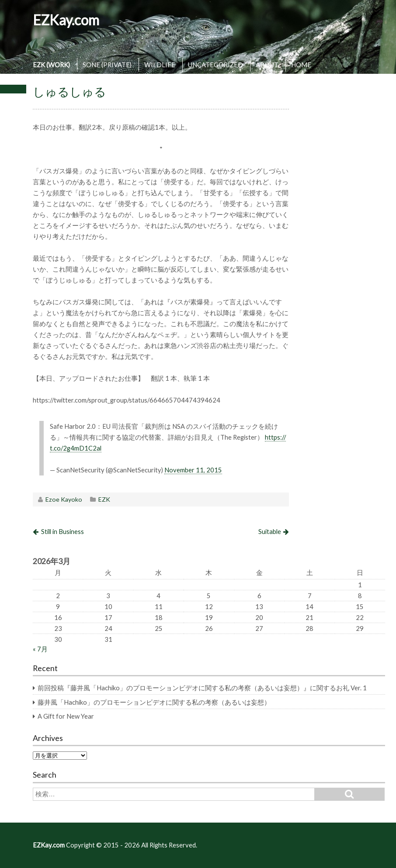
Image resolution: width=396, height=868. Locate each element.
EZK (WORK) (51, 65)
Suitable (270, 531)
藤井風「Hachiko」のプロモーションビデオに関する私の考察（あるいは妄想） (154, 702)
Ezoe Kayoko (64, 499)
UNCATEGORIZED (215, 65)
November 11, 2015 (193, 470)
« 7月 (40, 649)
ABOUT (267, 65)
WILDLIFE (160, 65)
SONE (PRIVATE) (107, 65)
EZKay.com (66, 20)
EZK (104, 499)
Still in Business (63, 531)
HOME (301, 65)
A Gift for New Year (66, 716)
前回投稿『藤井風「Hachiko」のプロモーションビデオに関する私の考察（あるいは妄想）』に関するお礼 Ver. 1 (202, 688)
